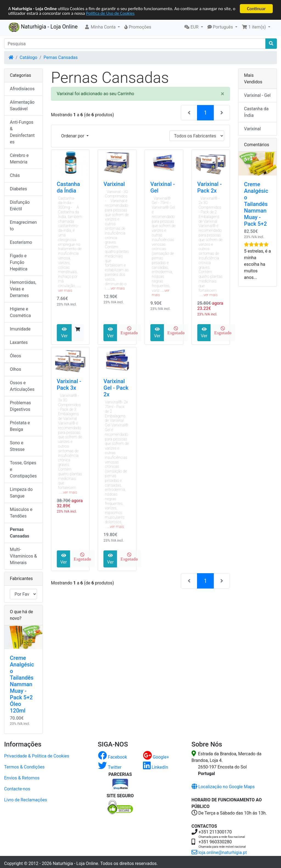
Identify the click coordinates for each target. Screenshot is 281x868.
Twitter (110, 767)
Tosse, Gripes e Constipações (23, 469)
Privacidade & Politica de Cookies (37, 756)
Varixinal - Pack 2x (210, 187)
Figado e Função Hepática (19, 262)
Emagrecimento (23, 226)
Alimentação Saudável (22, 105)
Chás (15, 175)
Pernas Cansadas (61, 57)
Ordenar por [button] (73, 136)
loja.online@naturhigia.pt (219, 853)
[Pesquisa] (135, 44)
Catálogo (29, 57)
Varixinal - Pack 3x (69, 384)
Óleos (16, 356)
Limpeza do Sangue (21, 493)
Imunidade (20, 329)
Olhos (16, 369)
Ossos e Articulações (22, 386)
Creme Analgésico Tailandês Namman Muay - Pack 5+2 (256, 204)
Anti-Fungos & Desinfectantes (22, 132)
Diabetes (19, 189)
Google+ (156, 757)
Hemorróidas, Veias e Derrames (23, 289)
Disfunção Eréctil (20, 206)
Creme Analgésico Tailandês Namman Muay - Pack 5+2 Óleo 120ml (22, 684)
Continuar (256, 9)
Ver (64, 333)
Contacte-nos (17, 789)
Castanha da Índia (68, 187)
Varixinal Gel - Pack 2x (116, 388)
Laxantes (19, 342)
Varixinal (114, 184)
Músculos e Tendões (21, 513)
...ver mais (69, 288)
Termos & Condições (24, 767)
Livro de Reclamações (26, 800)
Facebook (112, 757)
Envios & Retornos (22, 778)
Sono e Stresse (17, 446)
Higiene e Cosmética (20, 312)
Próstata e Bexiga (20, 426)
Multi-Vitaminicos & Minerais (23, 556)
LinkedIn (156, 767)
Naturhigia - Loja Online (43, 27)
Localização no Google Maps (223, 787)
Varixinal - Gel (257, 95)
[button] (102, 27)
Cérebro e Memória (19, 159)
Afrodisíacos (22, 89)
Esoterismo (21, 242)
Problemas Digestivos (20, 406)
